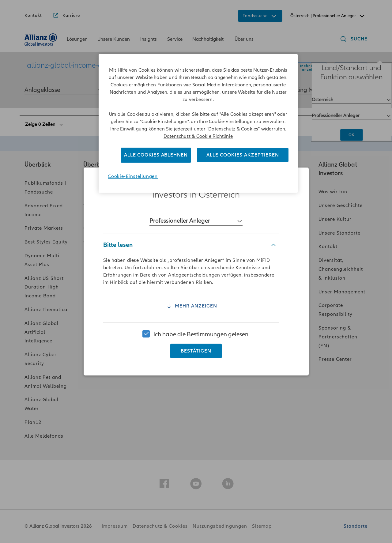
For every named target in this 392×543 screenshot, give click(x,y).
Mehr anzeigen (191, 309)
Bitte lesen (118, 247)
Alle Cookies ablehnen (156, 155)
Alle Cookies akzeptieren (243, 155)
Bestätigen (196, 349)
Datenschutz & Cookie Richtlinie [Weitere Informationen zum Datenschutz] (198, 136)
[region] (196, 271)
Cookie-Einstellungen (133, 176)
